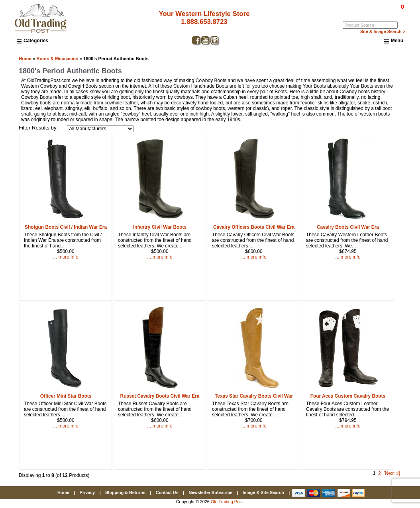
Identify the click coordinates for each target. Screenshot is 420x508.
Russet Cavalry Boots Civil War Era (160, 396)
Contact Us (167, 492)
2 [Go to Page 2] (380, 473)
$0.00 (384, 7)
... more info (66, 257)
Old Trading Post (227, 502)
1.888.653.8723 (204, 22)
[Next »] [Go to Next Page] (392, 473)
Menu (394, 41)
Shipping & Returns (125, 492)
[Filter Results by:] (100, 129)
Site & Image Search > (383, 31)
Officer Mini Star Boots (66, 396)
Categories (32, 41)
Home (25, 59)
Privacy (87, 492)
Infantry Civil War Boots (160, 227)
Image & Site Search (263, 492)
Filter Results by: (38, 128)
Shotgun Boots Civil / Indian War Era (66, 227)
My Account (393, 12)
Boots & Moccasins (57, 59)
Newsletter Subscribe (210, 492)
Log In (370, 12)
